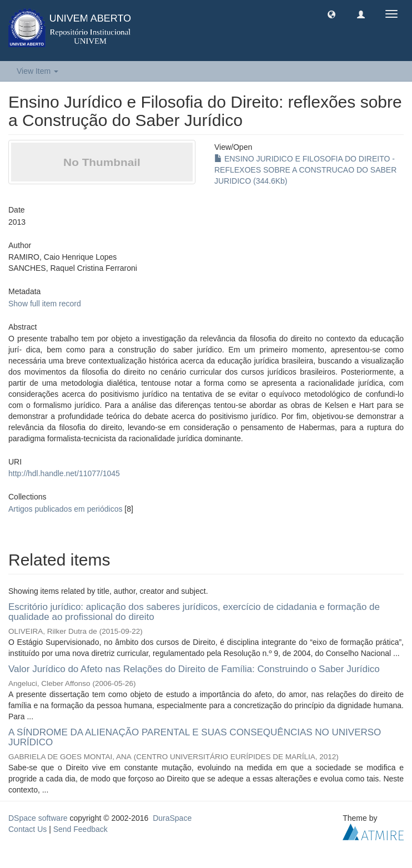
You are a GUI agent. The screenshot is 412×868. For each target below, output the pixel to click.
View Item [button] (37, 71)
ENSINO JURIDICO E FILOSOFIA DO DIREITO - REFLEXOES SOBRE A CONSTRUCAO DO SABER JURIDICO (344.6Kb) (305, 170)
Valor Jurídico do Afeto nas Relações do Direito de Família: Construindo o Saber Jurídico (194, 669)
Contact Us (27, 829)
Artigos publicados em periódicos (65, 509)
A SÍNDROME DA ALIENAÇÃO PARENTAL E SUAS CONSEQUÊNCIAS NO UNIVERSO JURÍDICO (195, 738)
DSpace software (38, 818)
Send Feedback (81, 829)
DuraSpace (172, 818)
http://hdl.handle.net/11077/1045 (64, 473)
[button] (331, 14)
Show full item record (45, 304)
